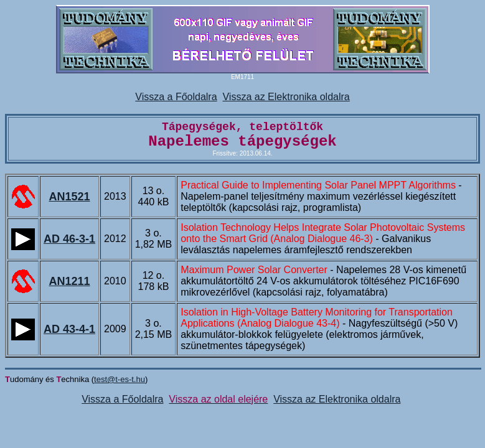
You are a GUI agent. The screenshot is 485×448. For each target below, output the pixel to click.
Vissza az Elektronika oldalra (286, 97)
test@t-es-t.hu (120, 379)
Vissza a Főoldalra (176, 97)
